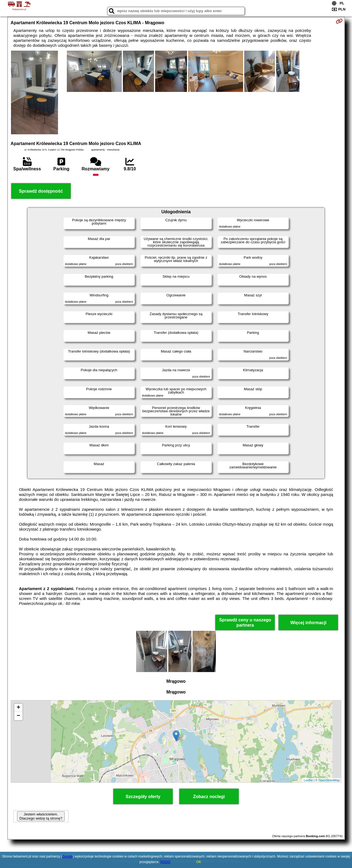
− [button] (18, 716)
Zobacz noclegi (209, 797)
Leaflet (308, 780)
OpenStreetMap (329, 780)
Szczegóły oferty (143, 797)
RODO (165, 862)
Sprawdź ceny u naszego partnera (245, 623)
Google (68, 856)
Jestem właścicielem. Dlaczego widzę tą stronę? (41, 816)
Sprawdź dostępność (41, 191)
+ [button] (18, 708)
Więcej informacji (308, 623)
